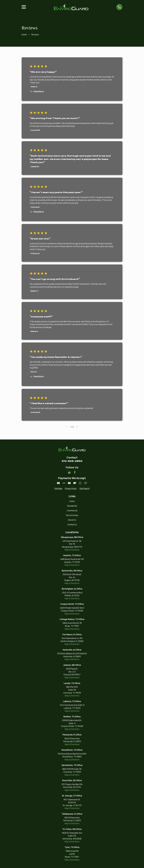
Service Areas (72, 515)
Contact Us (72, 525)
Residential (72, 506)
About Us (72, 520)
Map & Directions (72, 550)
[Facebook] (75, 472)
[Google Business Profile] (69, 472)
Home (72, 501)
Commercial (72, 511)
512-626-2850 (72, 461)
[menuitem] (58, 489)
